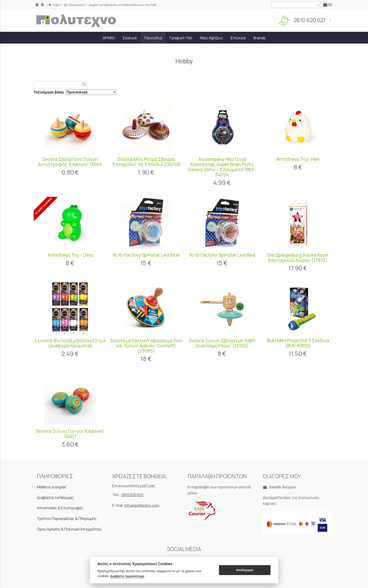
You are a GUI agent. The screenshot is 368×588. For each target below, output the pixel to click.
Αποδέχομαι (245, 570)
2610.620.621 (309, 20)
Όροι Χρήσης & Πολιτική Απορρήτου (69, 529)
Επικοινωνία (75, 5)
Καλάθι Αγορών (279, 487)
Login (54, 5)
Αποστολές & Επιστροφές (60, 508)
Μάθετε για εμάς (52, 487)
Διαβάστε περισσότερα (127, 576)
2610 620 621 (132, 495)
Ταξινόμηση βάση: (49, 92)
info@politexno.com (142, 505)
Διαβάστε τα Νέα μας (55, 498)
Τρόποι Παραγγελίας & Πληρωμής (67, 519)
